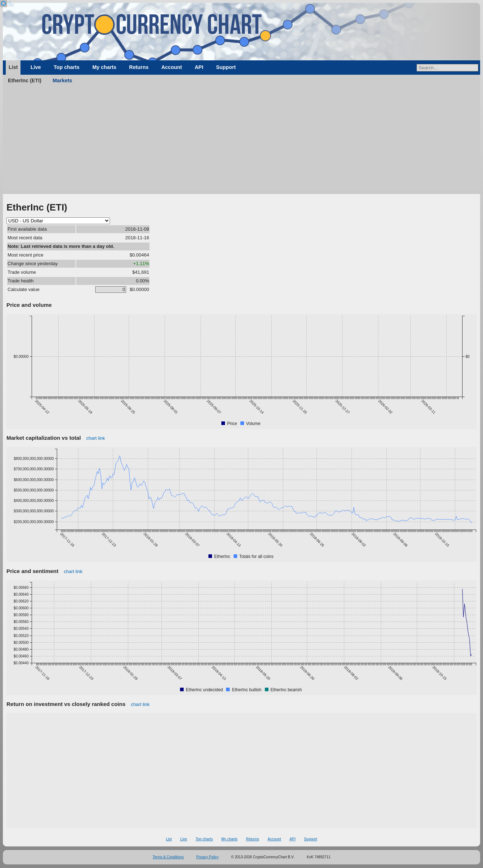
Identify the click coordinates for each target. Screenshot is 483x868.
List (13, 67)
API (199, 67)
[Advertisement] (241, 140)
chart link (96, 438)
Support (226, 67)
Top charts (66, 67)
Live (36, 67)
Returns (139, 67)
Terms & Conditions (168, 857)
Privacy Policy (207, 857)
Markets (63, 80)
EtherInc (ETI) (25, 80)
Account (172, 67)
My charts (104, 67)
